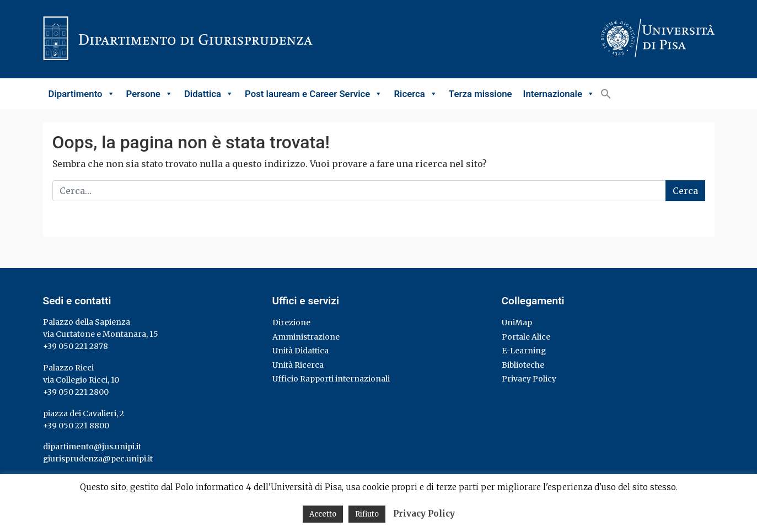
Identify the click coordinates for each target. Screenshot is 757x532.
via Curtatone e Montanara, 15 (101, 334)
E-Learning (524, 351)
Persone (150, 94)
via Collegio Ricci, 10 (81, 380)
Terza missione (480, 94)
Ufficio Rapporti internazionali (331, 379)
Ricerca (415, 94)
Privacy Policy (529, 379)
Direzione (291, 323)
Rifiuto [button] (367, 514)
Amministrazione (306, 337)
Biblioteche (523, 365)
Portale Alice (526, 337)
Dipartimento (82, 94)
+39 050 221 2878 (76, 346)
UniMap (517, 323)
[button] (606, 94)
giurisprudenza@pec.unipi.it (98, 459)
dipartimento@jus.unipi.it (92, 447)
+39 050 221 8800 (76, 426)
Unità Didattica (300, 351)
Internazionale (559, 94)
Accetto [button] (323, 514)
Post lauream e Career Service (314, 94)
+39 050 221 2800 (76, 392)
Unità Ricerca (298, 365)
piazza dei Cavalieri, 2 (84, 413)
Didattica (209, 94)
